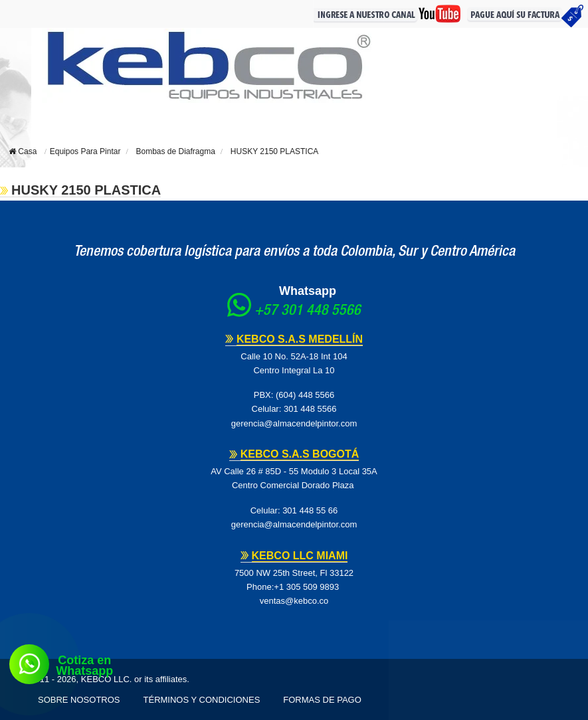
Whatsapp (308, 291)
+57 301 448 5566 (308, 312)
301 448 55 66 (310, 510)
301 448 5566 (310, 409)
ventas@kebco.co (294, 601)
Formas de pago (322, 700)
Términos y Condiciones (202, 700)
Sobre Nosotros (79, 700)
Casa (23, 151)
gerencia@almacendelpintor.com (294, 423)
